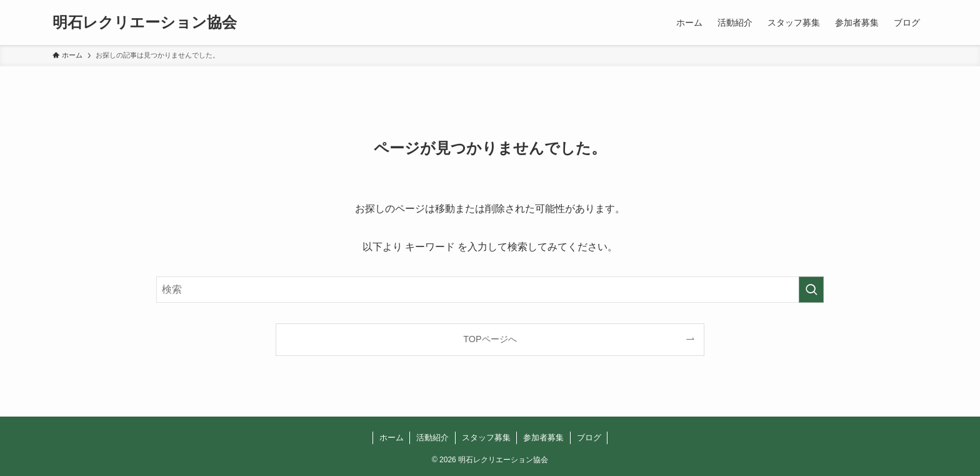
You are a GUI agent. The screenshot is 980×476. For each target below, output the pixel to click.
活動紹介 (432, 438)
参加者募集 (543, 438)
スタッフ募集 (486, 438)
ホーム (392, 438)
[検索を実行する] (811, 290)
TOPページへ (490, 339)
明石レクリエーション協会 (145, 23)
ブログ (589, 438)
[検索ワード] (490, 290)
